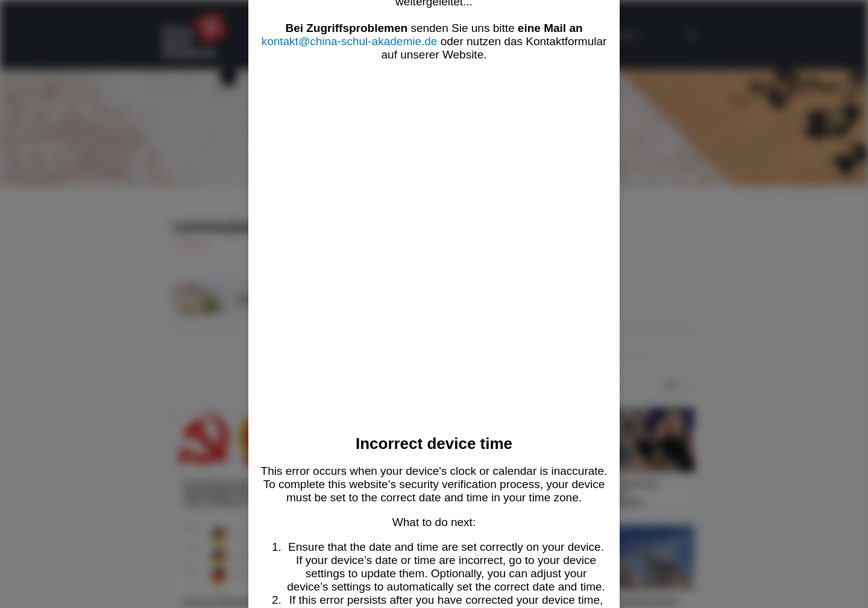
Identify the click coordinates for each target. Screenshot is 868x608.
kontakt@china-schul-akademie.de (350, 41)
